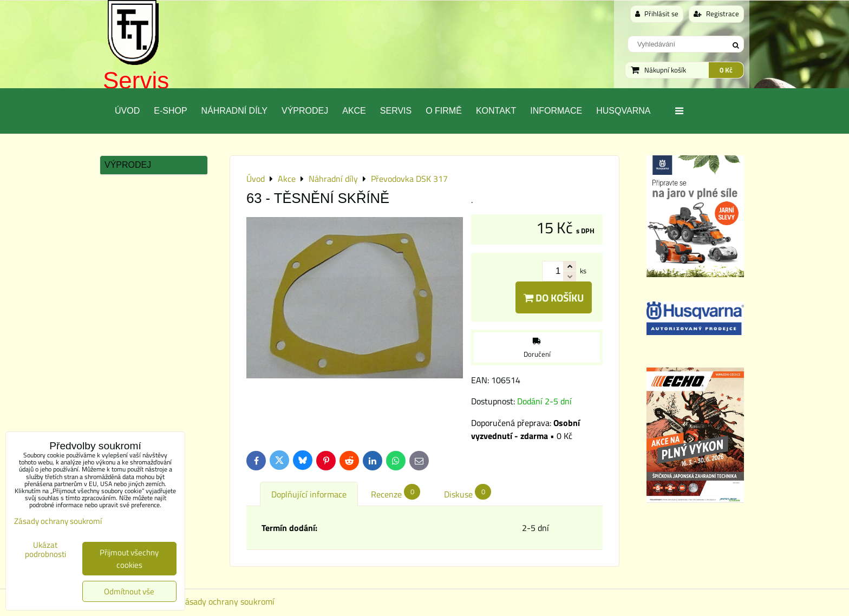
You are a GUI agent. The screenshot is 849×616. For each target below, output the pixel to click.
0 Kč (726, 70)
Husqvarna (623, 111)
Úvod (127, 111)
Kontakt (496, 111)
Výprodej (305, 111)
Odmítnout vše (129, 591)
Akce (354, 111)
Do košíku (554, 297)
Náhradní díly (234, 111)
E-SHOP (170, 111)
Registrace (716, 14)
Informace (556, 111)
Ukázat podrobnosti (45, 550)
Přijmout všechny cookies (129, 559)
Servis (136, 80)
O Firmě (444, 111)
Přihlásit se (657, 14)
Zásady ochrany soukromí (227, 601)
